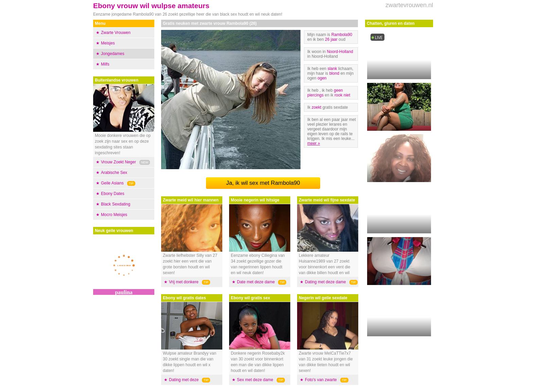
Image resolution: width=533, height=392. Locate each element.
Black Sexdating (116, 204)
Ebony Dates (113, 194)
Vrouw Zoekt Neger (118, 162)
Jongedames (113, 54)
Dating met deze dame (325, 282)
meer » (314, 143)
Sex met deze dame (255, 380)
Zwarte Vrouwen (116, 33)
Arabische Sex (114, 173)
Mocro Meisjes (114, 215)
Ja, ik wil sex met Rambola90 (263, 183)
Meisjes (108, 43)
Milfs (105, 64)
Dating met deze (184, 380)
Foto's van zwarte (321, 380)
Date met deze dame (256, 282)
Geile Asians (112, 183)
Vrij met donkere (184, 282)
